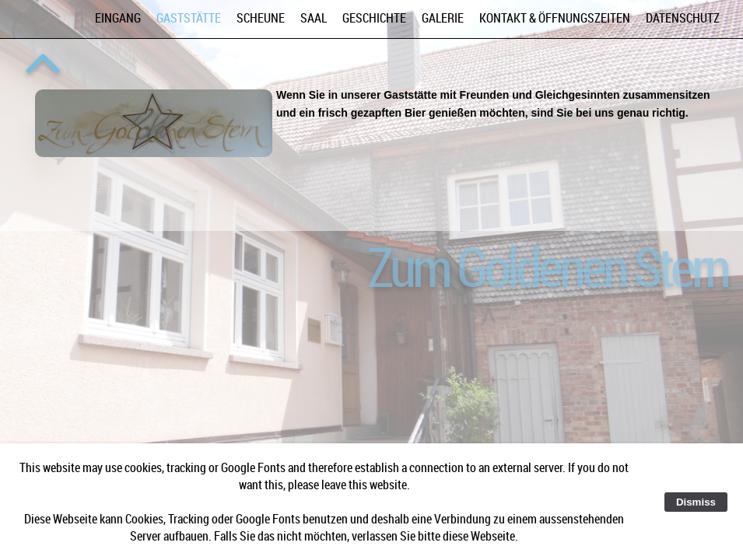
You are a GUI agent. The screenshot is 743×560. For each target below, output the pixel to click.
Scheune (261, 18)
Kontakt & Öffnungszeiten (555, 18)
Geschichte (374, 18)
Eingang (118, 18)
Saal (314, 18)
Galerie (443, 18)
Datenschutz (683, 18)
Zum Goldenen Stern (547, 266)
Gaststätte (189, 18)
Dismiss (696, 502)
